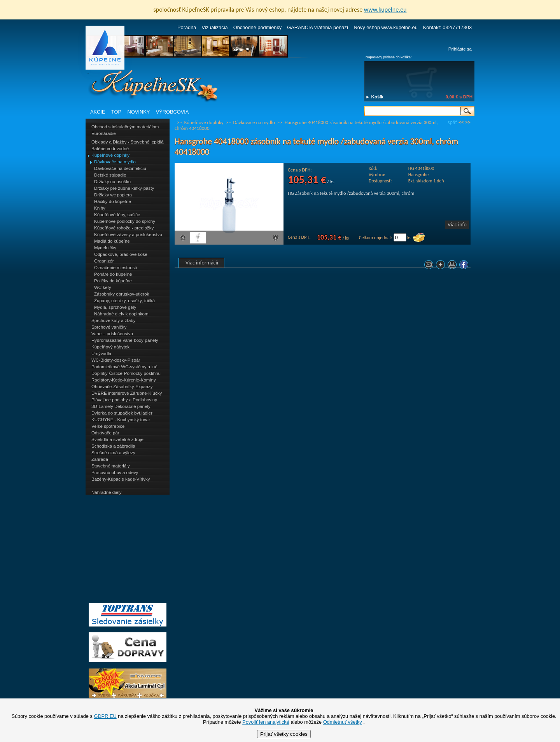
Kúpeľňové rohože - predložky (124, 228)
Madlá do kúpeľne (112, 241)
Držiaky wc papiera (113, 195)
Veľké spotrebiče (108, 426)
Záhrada (100, 459)
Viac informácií (202, 263)
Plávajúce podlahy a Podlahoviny (124, 400)
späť (452, 122)
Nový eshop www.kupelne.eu (385, 27)
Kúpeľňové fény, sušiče (117, 215)
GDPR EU (105, 716)
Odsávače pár (105, 433)
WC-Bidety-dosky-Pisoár (116, 360)
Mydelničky (105, 248)
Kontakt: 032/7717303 (447, 27)
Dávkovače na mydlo (115, 162)
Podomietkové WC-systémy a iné (124, 367)
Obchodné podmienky (258, 27)
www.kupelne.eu (385, 10)
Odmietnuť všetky (343, 722)
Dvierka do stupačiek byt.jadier (122, 413)
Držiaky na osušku (112, 182)
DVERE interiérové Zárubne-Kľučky (127, 393)
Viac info (457, 225)
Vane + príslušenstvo (112, 334)
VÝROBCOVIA (172, 112)
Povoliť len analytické (266, 722)
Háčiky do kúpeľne (113, 201)
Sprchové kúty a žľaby (113, 320)
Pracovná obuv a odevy (115, 472)
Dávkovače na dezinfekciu (120, 168)
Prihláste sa (460, 49)
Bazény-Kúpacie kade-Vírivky (121, 479)
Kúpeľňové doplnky (110, 155)
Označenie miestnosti (115, 268)
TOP (116, 112)
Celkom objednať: (376, 238)
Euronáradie (104, 133)
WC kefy (103, 287)
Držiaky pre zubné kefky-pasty (124, 188)
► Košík (374, 97)
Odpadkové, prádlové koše (121, 254)
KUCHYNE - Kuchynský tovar (121, 420)
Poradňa (187, 27)
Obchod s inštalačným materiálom (125, 127)
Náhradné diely (106, 492)
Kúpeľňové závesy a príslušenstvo (128, 234)
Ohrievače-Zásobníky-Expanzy (122, 387)
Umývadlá (101, 353)
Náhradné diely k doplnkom (121, 314)
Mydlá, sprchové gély (115, 307)
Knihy (100, 208)
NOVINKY (139, 112)
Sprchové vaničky (109, 327)
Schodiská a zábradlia (113, 446)
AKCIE (98, 112)
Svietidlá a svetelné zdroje (117, 439)
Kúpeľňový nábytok (110, 347)
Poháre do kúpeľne (113, 274)
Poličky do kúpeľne (113, 281)
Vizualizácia (214, 27)
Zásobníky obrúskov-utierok (122, 294)
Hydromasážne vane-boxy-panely (125, 340)
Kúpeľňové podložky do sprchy (125, 221)
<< (461, 122)
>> (468, 122)
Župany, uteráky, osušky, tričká (124, 301)
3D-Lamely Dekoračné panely (121, 406)
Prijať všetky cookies (284, 734)
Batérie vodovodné (110, 149)
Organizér (104, 261)
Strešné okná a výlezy (113, 453)
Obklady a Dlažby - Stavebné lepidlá (128, 142)
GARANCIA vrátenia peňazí (318, 27)
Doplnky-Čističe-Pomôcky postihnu (126, 373)
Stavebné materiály (111, 466)
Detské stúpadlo (110, 175)
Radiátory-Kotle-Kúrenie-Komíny (124, 380)
